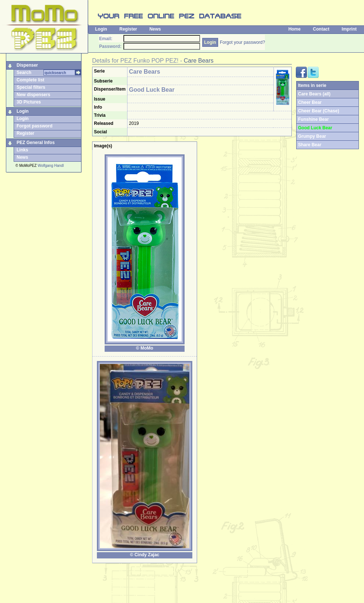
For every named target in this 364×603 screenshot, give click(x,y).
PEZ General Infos (36, 143)
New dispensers (33, 95)
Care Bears (199, 61)
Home (295, 29)
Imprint (349, 29)
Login (101, 29)
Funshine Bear (313, 119)
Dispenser (27, 65)
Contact (321, 29)
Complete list (30, 80)
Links (22, 150)
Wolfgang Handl (51, 166)
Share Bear (310, 145)
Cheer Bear (310, 102)
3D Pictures (29, 102)
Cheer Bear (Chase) (318, 111)
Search (24, 73)
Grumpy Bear (312, 136)
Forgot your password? (243, 42)
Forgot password (34, 126)
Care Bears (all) (314, 94)
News (155, 29)
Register (128, 29)
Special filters (31, 87)
